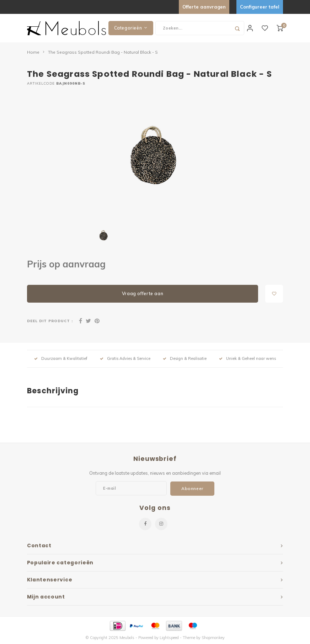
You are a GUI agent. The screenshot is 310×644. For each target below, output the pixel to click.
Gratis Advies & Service (125, 358)
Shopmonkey (213, 638)
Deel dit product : (50, 321)
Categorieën (131, 28)
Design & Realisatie (185, 358)
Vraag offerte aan (143, 294)
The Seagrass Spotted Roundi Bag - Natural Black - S (103, 52)
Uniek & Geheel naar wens (247, 358)
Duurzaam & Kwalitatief (61, 358)
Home (33, 52)
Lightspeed (169, 638)
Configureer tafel (260, 7)
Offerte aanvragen (204, 7)
